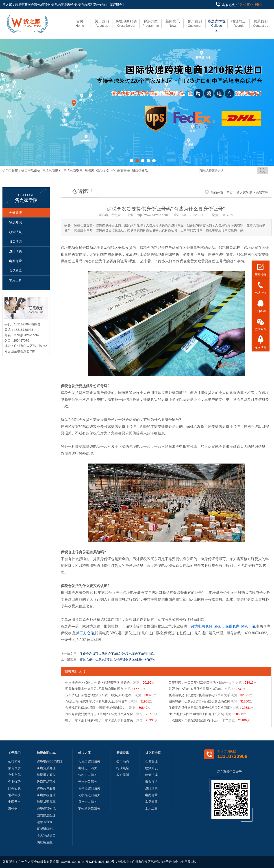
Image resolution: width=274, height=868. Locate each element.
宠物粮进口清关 (89, 808)
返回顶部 (261, 347)
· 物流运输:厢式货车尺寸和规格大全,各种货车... (97, 701)
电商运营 (15, 261)
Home (80, 23)
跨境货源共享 (46, 802)
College (217, 23)
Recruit (239, 23)
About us (102, 23)
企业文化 (14, 775)
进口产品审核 (31, 171)
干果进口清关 (88, 782)
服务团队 (14, 788)
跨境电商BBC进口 (49, 761)
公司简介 (14, 761)
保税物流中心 (106, 171)
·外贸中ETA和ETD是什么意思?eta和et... (196, 689)
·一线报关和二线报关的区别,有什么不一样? (198, 720)
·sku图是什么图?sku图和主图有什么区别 (196, 714)
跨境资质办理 (46, 768)
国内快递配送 (46, 815)
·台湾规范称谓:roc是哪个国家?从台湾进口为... (96, 708)
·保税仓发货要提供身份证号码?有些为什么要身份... (100, 714)
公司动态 (123, 761)
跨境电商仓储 (202, 626)
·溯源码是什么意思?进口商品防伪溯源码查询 (199, 701)
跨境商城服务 (46, 788)
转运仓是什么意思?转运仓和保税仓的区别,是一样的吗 (117, 659)
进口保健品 (140, 171)
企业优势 (14, 782)
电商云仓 (124, 171)
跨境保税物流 (46, 808)
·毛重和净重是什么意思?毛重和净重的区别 (94, 689)
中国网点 (14, 802)
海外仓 (13, 808)
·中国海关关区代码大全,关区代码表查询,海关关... (98, 682)
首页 (230, 192)
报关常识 (15, 242)
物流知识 (15, 222)
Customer (195, 23)
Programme (151, 23)
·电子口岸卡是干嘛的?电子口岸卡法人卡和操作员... (100, 720)
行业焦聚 (123, 768)
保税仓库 (232, 626)
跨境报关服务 (46, 775)
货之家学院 (244, 192)
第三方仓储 (85, 633)
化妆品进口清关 (89, 795)
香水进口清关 (88, 802)
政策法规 (15, 232)
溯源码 (89, 171)
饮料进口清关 (88, 775)
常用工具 (15, 280)
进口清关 (15, 251)
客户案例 (123, 775)
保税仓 (219, 626)
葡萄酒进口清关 (89, 788)
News (173, 23)
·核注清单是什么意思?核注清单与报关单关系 (199, 695)
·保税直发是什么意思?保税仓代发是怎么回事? (200, 708)
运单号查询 (45, 822)
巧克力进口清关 (89, 761)
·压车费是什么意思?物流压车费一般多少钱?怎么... (99, 695)
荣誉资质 (14, 768)
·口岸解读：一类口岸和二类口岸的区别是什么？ (201, 682)
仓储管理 (15, 213)
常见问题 (15, 271)
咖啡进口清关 (88, 768)
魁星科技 (14, 795)
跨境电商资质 (73, 171)
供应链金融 (45, 842)
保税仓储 (248, 626)
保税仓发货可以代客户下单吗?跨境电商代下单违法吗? (117, 654)
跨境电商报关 (52, 171)
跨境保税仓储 (46, 795)
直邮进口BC (45, 829)
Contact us (261, 23)
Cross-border (126, 23)
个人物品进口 (46, 835)
